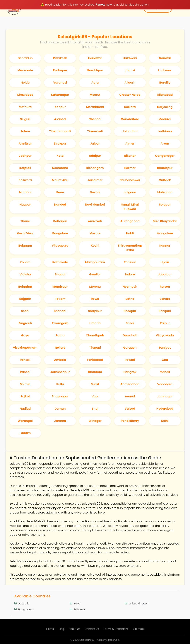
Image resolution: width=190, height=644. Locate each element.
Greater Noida (130, 95)
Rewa (95, 299)
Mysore (95, 233)
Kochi (95, 246)
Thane (25, 221)
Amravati (95, 221)
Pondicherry (130, 421)
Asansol (60, 119)
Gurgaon (130, 348)
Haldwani (130, 58)
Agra (95, 83)
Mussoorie (25, 70)
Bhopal (60, 274)
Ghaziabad (25, 95)
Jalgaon (130, 192)
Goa (165, 360)
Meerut (95, 95)
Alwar (165, 144)
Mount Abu (60, 180)
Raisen (165, 287)
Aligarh (130, 83)
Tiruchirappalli (60, 131)
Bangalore (60, 233)
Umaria (95, 323)
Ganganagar (165, 156)
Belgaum (25, 246)
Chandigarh (95, 335)
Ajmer (130, 144)
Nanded (60, 205)
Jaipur (95, 144)
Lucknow (165, 70)
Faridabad (95, 360)
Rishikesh (60, 58)
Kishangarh (95, 168)
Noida (25, 83)
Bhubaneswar (130, 180)
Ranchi (25, 372)
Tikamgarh (60, 323)
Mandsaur (60, 287)
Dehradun (25, 58)
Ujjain (165, 262)
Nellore (60, 348)
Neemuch (130, 287)
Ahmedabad (130, 384)
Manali (165, 372)
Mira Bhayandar (165, 221)
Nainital (165, 58)
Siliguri (25, 119)
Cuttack (165, 180)
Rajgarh (25, 299)
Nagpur (25, 205)
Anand (130, 396)
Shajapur (95, 311)
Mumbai (25, 192)
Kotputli (25, 168)
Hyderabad (165, 409)
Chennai (95, 119)
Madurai (165, 119)
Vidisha (25, 274)
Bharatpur (165, 168)
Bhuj (95, 409)
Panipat (165, 348)
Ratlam (60, 299)
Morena (95, 287)
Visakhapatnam (25, 348)
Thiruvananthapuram (130, 248)
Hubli (130, 233)
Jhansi (130, 70)
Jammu (60, 421)
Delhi (165, 421)
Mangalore (165, 233)
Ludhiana (165, 131)
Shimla (25, 384)
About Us (74, 629)
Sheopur (130, 311)
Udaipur (95, 156)
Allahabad (165, 95)
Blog (61, 629)
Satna (130, 299)
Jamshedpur (60, 372)
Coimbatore (130, 119)
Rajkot (25, 396)
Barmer (130, 168)
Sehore (165, 299)
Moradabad (95, 107)
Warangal (25, 421)
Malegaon (165, 192)
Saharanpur (60, 95)
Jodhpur (25, 156)
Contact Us (92, 629)
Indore (130, 274)
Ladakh (25, 433)
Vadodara (165, 384)
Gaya (25, 335)
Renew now (104, 5)
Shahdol (60, 311)
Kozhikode (60, 262)
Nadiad (25, 409)
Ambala (60, 360)
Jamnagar (165, 396)
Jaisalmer (95, 180)
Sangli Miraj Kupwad (130, 207)
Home (50, 629)
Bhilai (130, 323)
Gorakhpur (95, 70)
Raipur (165, 323)
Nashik (95, 192)
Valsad (130, 409)
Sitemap (138, 629)
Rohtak (25, 360)
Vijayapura (60, 246)
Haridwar (95, 58)
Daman (60, 409)
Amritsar (25, 144)
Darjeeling (165, 107)
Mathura (25, 107)
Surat (95, 384)
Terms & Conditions (116, 629)
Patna (60, 335)
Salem (25, 131)
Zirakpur (60, 144)
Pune (60, 192)
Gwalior (95, 274)
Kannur (165, 246)
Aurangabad (130, 221)
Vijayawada (165, 335)
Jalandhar (130, 131)
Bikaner (130, 156)
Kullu (60, 384)
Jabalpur (165, 274)
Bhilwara (25, 180)
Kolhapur (60, 221)
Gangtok (130, 372)
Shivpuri (165, 311)
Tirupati (95, 348)
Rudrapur (60, 70)
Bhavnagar (60, 396)
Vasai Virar (25, 233)
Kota (60, 156)
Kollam (25, 262)
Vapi (95, 396)
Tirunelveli (95, 131)
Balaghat (25, 287)
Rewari (130, 360)
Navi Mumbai (95, 205)
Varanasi (60, 83)
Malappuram (95, 262)
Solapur (165, 205)
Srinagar (95, 421)
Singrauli (25, 323)
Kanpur (60, 107)
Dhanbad (95, 372)
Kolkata (130, 107)
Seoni (25, 311)
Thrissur (130, 262)
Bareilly (165, 83)
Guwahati (130, 335)
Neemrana (60, 168)
